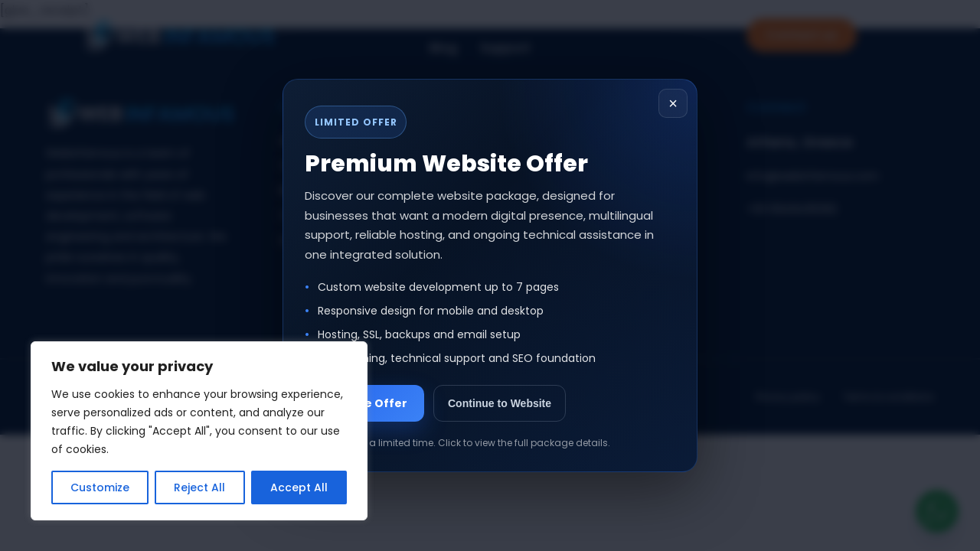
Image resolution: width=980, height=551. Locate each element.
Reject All (199, 487)
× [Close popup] (673, 103)
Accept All (299, 487)
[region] (199, 431)
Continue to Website (500, 403)
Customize (100, 487)
